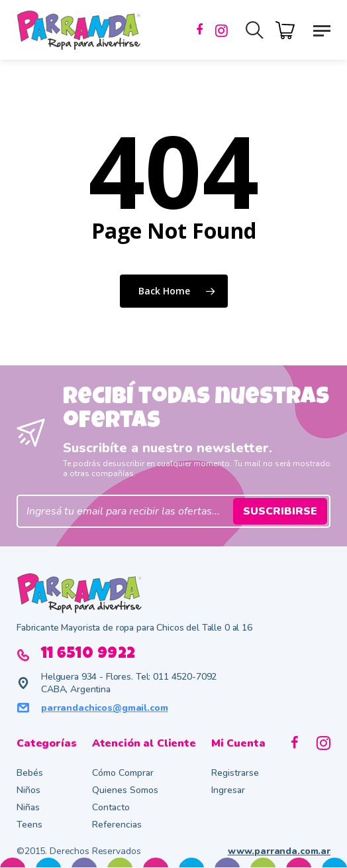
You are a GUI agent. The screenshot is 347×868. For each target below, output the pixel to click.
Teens (29, 825)
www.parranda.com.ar (279, 851)
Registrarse (235, 773)
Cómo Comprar (123, 773)
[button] (322, 30)
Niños (28, 790)
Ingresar (228, 790)
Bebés (30, 773)
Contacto (111, 807)
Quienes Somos (125, 790)
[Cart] (289, 29)
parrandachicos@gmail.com (105, 708)
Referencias (117, 825)
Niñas (28, 807)
